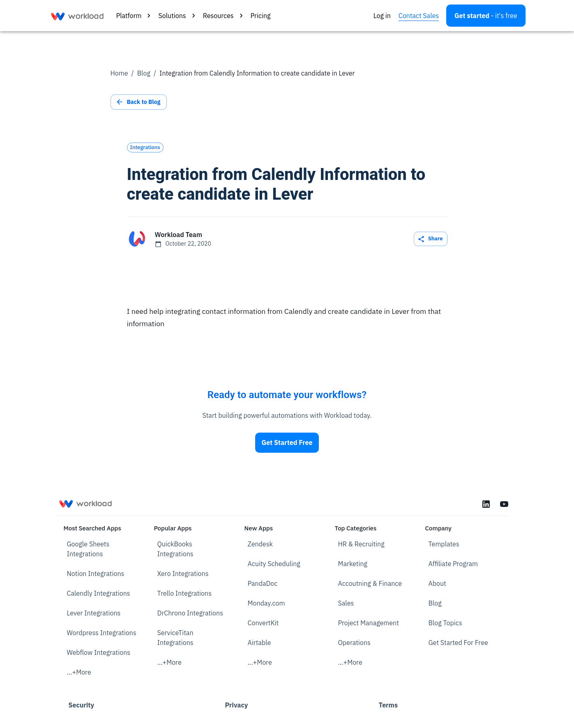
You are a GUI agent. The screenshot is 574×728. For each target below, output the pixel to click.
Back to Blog (139, 102)
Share (431, 239)
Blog (144, 73)
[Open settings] (486, 16)
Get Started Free (287, 443)
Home (119, 73)
